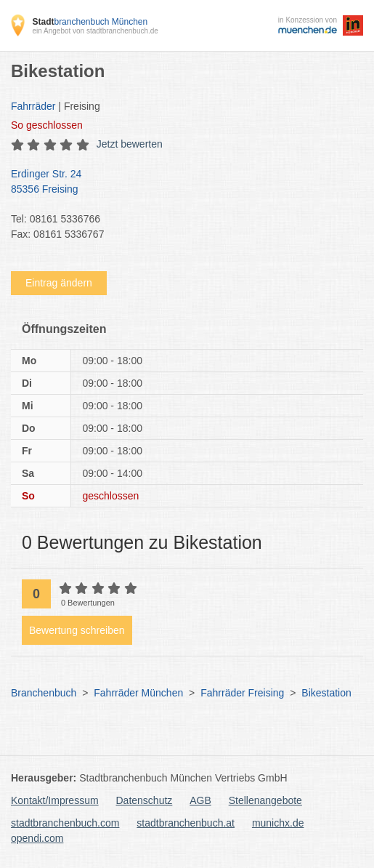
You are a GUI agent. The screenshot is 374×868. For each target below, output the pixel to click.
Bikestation (326, 693)
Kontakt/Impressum (55, 800)
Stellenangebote (265, 800)
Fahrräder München (138, 693)
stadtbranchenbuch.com (65, 823)
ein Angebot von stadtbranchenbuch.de (95, 31)
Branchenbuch (44, 693)
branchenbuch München (90, 22)
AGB (200, 800)
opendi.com (37, 838)
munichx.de (278, 823)
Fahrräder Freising (242, 693)
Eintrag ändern (59, 283)
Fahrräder (33, 106)
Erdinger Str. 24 (180, 182)
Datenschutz (145, 800)
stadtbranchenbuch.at (186, 823)
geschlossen (47, 125)
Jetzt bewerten (130, 144)
